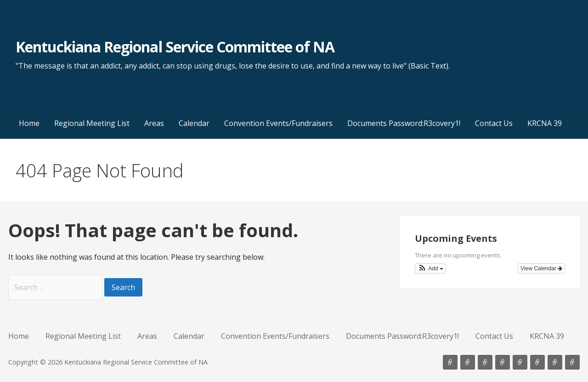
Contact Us (494, 123)
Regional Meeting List (92, 123)
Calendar (194, 123)
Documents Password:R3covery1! (404, 123)
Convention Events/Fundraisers (278, 123)
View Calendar (541, 268)
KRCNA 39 (545, 123)
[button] (430, 268)
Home (29, 123)
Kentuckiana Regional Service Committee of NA (175, 47)
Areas (154, 123)
